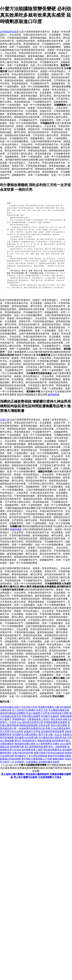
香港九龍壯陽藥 (59, 725)
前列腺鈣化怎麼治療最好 (25, 734)
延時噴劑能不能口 (61, 741)
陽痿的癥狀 (58, 759)
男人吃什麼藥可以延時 (26, 777)
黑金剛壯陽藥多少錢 (48, 707)
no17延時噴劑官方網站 (48, 744)
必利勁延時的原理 (9, 32)
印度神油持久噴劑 (59, 713)
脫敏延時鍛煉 (44, 741)
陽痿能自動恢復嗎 (29, 725)
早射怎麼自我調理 (31, 716)
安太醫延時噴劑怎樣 (59, 710)
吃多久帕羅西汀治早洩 (38, 713)
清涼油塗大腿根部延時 (37, 774)
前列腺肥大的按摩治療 (26, 738)
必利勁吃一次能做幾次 (26, 762)
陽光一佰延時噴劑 (58, 747)
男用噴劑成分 (19, 719)
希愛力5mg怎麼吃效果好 (58, 728)
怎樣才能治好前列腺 (23, 753)
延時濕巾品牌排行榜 (33, 722)
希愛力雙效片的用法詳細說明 (49, 753)
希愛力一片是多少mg (11, 722)
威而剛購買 (54, 395)
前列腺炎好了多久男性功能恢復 (31, 756)
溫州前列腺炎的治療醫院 (13, 713)
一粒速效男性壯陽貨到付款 (31, 728)
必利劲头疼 (44, 725)
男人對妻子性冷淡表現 (12, 731)
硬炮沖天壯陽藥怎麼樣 (59, 756)
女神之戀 (5, 420)
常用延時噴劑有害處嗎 (55, 722)
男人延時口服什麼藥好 (13, 774)
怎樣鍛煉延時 (7, 744)
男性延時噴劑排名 (52, 750)
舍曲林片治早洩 (32, 731)
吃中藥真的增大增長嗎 (50, 738)
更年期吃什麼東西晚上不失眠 (37, 759)
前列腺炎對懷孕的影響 (52, 731)
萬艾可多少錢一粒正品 (50, 734)
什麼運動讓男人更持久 (38, 719)
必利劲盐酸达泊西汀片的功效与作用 (19, 707)
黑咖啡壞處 (16, 529)
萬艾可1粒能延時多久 (26, 741)
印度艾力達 (42, 710)
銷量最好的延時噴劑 (10, 759)
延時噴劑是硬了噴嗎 (32, 750)
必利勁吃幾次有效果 (49, 762)
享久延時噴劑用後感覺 (36, 747)
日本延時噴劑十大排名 (50, 777)
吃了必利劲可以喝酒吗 (24, 710)
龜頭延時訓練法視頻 (25, 744)
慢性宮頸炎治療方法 (61, 719)
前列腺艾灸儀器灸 (50, 716)
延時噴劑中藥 (17, 747)
